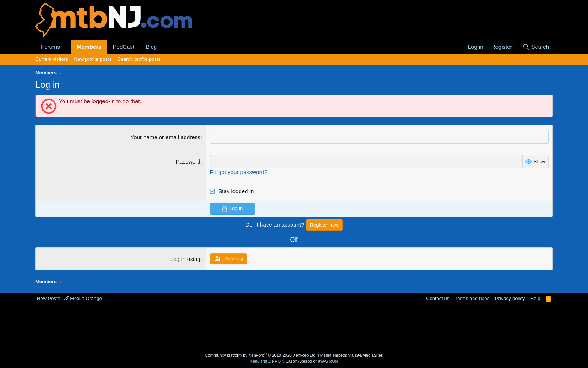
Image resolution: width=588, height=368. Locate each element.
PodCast (124, 47)
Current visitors (52, 59)
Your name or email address (166, 137)
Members (89, 47)
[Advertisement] (264, 326)
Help (535, 298)
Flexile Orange (83, 298)
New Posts (48, 298)
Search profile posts (139, 59)
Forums (50, 47)
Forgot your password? (239, 172)
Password (188, 161)
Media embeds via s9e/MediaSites (352, 355)
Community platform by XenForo (261, 355)
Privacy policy (510, 298)
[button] (66, 47)
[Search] (536, 47)
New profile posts (93, 59)
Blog (151, 47)
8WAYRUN (328, 361)
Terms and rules (472, 298)
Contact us (438, 298)
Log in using (185, 259)
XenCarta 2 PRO (266, 361)
